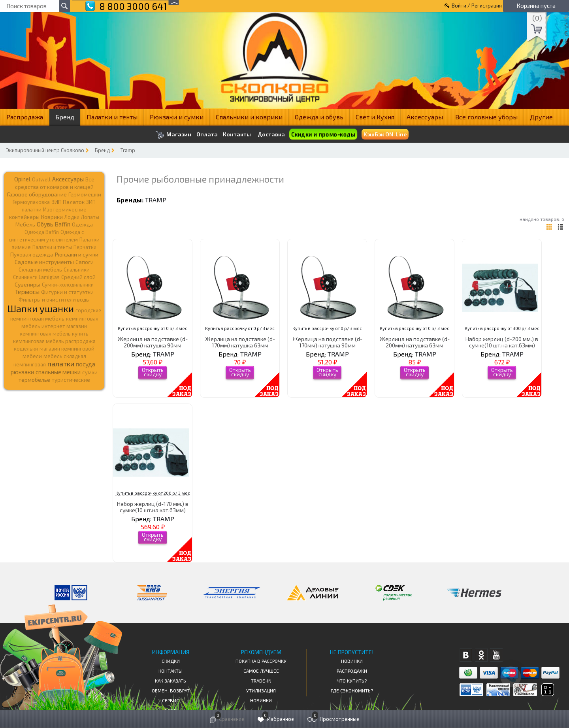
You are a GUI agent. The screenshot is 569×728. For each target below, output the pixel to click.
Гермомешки (85, 194)
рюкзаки (22, 372)
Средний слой (78, 277)
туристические (71, 380)
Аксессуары (425, 117)
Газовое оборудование (37, 194)
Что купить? (352, 681)
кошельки (26, 349)
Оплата (207, 134)
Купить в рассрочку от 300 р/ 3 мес (502, 328)
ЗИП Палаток (68, 202)
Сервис (171, 700)
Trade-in (261, 681)
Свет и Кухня (375, 117)
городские (88, 310)
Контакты (237, 134)
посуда (86, 364)
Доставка (271, 134)
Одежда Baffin (42, 232)
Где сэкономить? (352, 690)
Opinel (22, 179)
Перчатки (85, 247)
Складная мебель (40, 270)
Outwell (41, 179)
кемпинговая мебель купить (54, 334)
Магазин (173, 135)
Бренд (65, 117)
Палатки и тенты (112, 117)
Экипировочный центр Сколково (45, 150)
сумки (90, 372)
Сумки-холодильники (68, 285)
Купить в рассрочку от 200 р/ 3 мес (153, 493)
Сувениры (27, 284)
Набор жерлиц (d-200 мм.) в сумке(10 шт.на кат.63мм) (502, 342)
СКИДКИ (171, 661)
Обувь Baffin (54, 224)
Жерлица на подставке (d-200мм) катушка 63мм (415, 342)
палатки (61, 364)
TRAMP (156, 200)
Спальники (77, 270)
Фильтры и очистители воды (54, 300)
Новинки (261, 700)
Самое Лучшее (261, 671)
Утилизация (261, 690)
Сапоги (85, 262)
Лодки (72, 217)
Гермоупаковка (31, 202)
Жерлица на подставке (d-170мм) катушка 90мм (327, 342)
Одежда (82, 224)
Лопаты (90, 217)
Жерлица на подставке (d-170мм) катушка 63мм (240, 342)
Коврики (52, 217)
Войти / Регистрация (477, 6)
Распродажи (352, 671)
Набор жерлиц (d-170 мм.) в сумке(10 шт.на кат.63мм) (153, 507)
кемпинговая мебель (37, 318)
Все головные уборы (486, 117)
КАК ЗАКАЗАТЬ (171, 681)
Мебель (25, 224)
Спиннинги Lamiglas (36, 277)
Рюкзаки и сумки (177, 117)
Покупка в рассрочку (261, 661)
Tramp (128, 150)
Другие (541, 117)
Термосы (27, 291)
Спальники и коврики (249, 117)
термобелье (34, 380)
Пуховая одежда (32, 254)
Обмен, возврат (171, 690)
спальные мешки (58, 372)
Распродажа (25, 117)
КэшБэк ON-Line (385, 134)
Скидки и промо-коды (323, 134)
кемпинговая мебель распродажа (54, 341)
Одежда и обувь (319, 117)
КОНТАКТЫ (171, 671)
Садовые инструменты (44, 262)
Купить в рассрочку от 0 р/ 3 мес (153, 328)
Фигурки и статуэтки (67, 292)
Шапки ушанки (41, 308)
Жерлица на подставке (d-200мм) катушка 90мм (153, 342)
